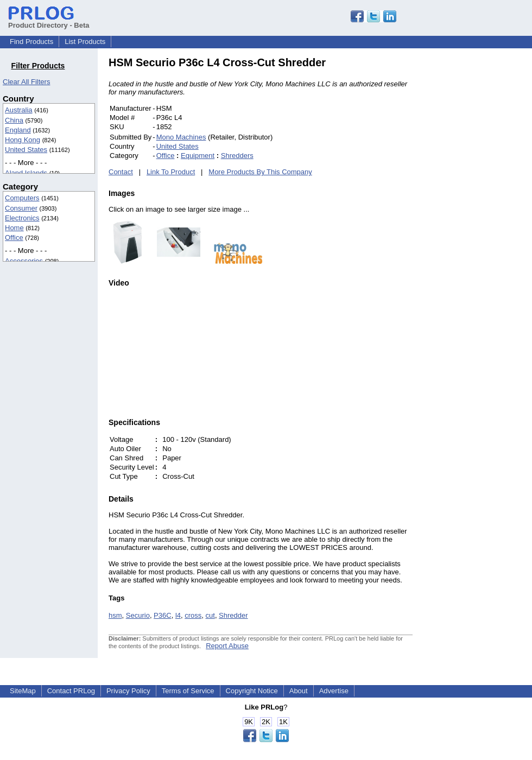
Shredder (233, 615)
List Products (85, 42)
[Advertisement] (486, 219)
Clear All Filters (26, 82)
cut (210, 615)
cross (193, 615)
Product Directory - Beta (49, 21)
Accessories (24, 261)
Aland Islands (26, 173)
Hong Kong (23, 140)
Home (14, 228)
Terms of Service (188, 691)
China (14, 120)
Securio (138, 615)
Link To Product (171, 172)
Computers (22, 198)
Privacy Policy (128, 691)
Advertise (334, 691)
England (18, 130)
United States (26, 150)
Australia (19, 110)
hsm (115, 615)
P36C (163, 615)
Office (14, 237)
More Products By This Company (260, 172)
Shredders (237, 156)
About (299, 691)
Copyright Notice (252, 691)
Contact (121, 172)
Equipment (198, 156)
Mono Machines (181, 137)
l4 (178, 615)
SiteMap (23, 691)
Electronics (22, 218)
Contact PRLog (71, 691)
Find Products (31, 42)
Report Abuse (227, 646)
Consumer (21, 208)
